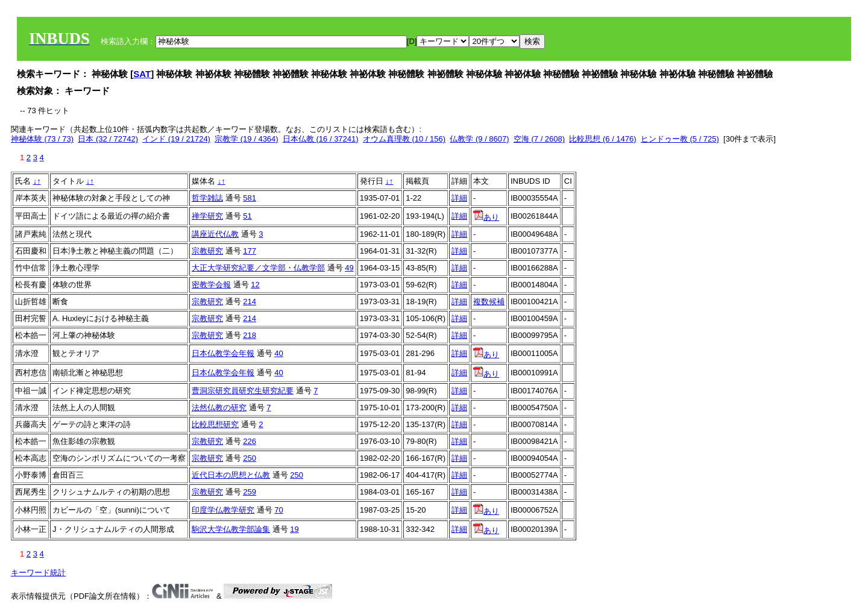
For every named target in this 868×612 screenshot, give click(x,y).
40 (278, 353)
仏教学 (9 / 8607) (479, 139)
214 (250, 301)
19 (294, 529)
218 (250, 335)
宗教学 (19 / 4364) (247, 139)
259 (250, 492)
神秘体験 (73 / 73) (42, 139)
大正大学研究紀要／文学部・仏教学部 (258, 268)
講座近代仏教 (215, 234)
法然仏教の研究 (219, 407)
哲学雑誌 (207, 198)
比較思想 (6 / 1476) (602, 139)
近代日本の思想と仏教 (231, 475)
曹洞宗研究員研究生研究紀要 (243, 391)
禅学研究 (207, 216)
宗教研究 (207, 251)
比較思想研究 (215, 424)
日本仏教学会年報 (223, 353)
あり (486, 217)
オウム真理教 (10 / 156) (404, 139)
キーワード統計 (38, 573)
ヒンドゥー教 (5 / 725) (680, 139)
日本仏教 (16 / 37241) (321, 139)
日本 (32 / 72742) (108, 139)
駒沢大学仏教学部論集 (231, 529)
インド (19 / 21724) (176, 139)
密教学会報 (211, 285)
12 (255, 285)
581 (250, 198)
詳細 (459, 198)
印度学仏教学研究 (223, 510)
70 (278, 510)
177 (250, 251)
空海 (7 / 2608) (539, 139)
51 (247, 216)
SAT (142, 74)
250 (250, 458)
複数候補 (489, 301)
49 (349, 268)
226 (250, 441)
